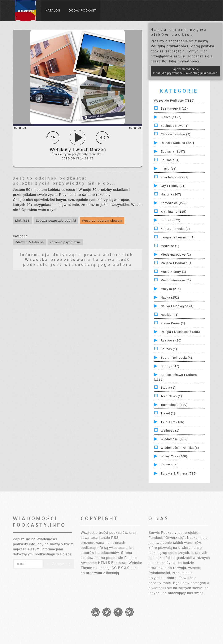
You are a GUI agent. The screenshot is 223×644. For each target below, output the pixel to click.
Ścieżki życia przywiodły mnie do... (64, 183)
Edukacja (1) (170, 160)
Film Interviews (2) (174, 177)
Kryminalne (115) (173, 212)
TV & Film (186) (172, 422)
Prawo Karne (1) (173, 323)
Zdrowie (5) (169, 465)
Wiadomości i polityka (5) (180, 448)
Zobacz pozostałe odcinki (56, 220)
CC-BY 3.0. (121, 568)
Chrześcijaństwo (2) (175, 134)
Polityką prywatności (169, 46)
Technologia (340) (174, 405)
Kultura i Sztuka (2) (175, 229)
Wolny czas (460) (174, 456)
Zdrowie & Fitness (29, 242)
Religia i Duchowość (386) (180, 332)
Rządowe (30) (171, 340)
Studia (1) (168, 388)
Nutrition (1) (170, 315)
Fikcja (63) (169, 169)
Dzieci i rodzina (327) (177, 143)
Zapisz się (58, 564)
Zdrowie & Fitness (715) (179, 473)
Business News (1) (175, 126)
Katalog (53, 10)
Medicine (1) (170, 246)
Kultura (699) (170, 220)
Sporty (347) (170, 366)
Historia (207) (171, 194)
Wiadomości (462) (174, 439)
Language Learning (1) (178, 237)
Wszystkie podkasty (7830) (174, 101)
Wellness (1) (170, 431)
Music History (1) (173, 272)
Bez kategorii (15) (174, 109)
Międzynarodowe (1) (176, 255)
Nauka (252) (170, 297)
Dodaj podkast (82, 10)
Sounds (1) (169, 349)
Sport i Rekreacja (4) (176, 358)
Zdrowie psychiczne (65, 242)
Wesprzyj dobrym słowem (102, 220)
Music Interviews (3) (176, 280)
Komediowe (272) (174, 203)
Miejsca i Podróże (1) (177, 263)
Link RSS (23, 220)
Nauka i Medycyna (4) (177, 306)
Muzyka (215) (171, 289)
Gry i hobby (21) (173, 186)
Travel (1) (168, 413)
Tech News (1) (171, 396)
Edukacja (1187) (173, 151)
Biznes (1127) (171, 117)
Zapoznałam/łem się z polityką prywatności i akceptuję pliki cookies (185, 71)
